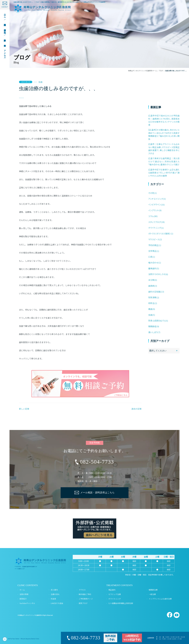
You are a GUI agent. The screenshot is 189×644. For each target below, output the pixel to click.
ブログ (161, 71)
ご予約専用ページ (86, 599)
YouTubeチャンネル (27, 603)
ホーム (22, 590)
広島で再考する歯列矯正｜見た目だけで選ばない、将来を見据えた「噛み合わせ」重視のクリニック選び (164, 161)
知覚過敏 (152, 297)
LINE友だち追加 (57, 603)
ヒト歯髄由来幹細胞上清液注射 (121, 603)
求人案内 (54, 590)
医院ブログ (83, 603)
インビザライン (155, 204)
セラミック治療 (115, 594)
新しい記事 (24, 409)
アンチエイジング (156, 199)
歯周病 (151, 286)
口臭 (150, 257)
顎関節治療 (153, 590)
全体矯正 (152, 251)
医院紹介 (23, 599)
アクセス (82, 590)
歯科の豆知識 (154, 292)
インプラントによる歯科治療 (160, 599)
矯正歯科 (112, 590)
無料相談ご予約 (85, 594)
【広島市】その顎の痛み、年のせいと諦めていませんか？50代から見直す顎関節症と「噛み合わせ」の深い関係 (164, 134)
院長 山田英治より (156, 321)
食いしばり (153, 332)
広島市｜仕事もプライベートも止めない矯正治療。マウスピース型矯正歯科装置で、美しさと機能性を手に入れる (164, 149)
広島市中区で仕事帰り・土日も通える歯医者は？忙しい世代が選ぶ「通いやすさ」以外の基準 (164, 173)
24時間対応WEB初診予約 (132, 638)
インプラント (154, 210)
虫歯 (40, 82)
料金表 (53, 599)
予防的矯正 (153, 245)
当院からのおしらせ (157, 274)
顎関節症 (152, 326)
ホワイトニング (155, 228)
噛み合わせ (153, 263)
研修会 (151, 303)
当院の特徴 (24, 594)
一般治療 (152, 594)
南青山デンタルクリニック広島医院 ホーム (143, 71)
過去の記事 (136, 409)
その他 (151, 193)
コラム (151, 216)
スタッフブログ (155, 222)
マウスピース (154, 239)
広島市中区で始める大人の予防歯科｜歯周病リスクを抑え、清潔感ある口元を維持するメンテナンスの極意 (164, 120)
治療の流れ (55, 594)
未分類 (151, 280)
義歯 (150, 309)
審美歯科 (152, 268)
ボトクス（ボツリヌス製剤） (159, 234)
